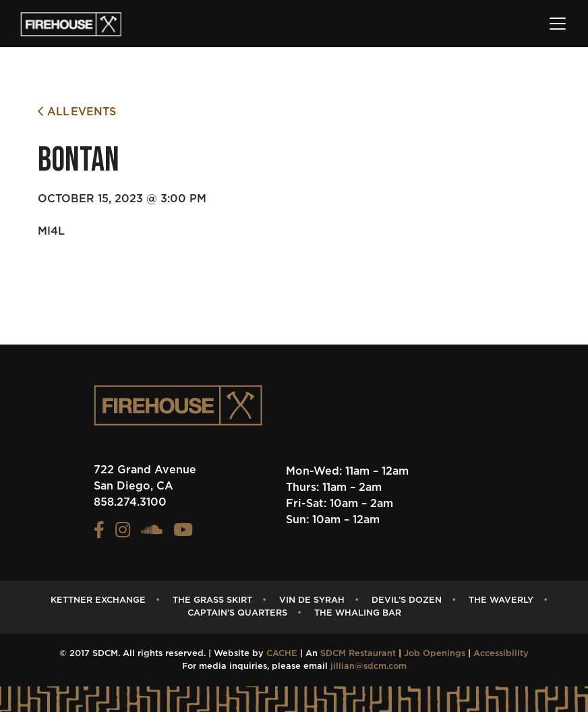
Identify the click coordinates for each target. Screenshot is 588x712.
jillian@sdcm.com (369, 666)
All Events (77, 112)
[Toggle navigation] (558, 24)
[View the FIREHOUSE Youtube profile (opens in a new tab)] (183, 534)
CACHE (282, 654)
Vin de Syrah (312, 600)
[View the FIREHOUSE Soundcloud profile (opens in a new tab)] (152, 534)
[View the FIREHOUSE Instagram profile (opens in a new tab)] (123, 534)
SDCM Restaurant (358, 654)
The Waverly (501, 600)
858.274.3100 (130, 502)
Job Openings (435, 654)
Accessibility (501, 654)
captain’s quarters (237, 613)
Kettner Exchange (98, 600)
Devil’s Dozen (407, 600)
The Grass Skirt (212, 600)
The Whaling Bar (358, 613)
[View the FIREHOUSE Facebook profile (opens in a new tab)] (99, 534)
